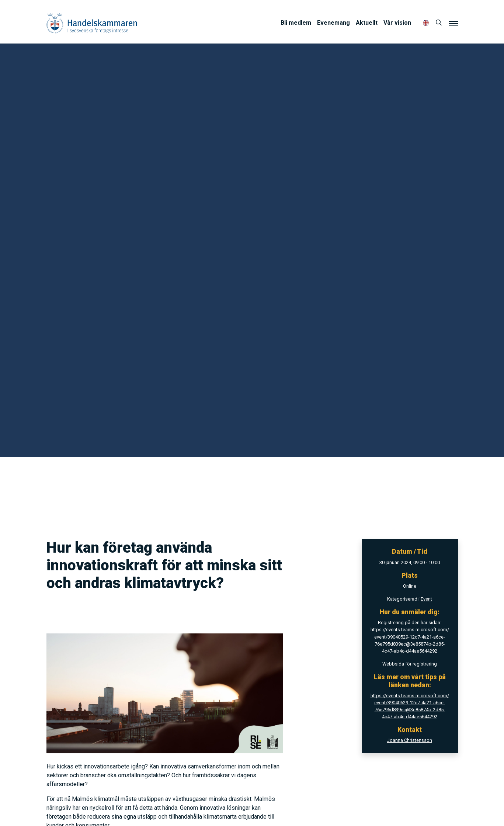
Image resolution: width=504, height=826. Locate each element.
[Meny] (453, 23)
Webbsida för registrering (410, 664)
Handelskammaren (92, 23)
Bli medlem (296, 23)
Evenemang (333, 23)
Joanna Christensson (410, 740)
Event (426, 599)
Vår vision (397, 23)
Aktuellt (367, 23)
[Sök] (439, 23)
